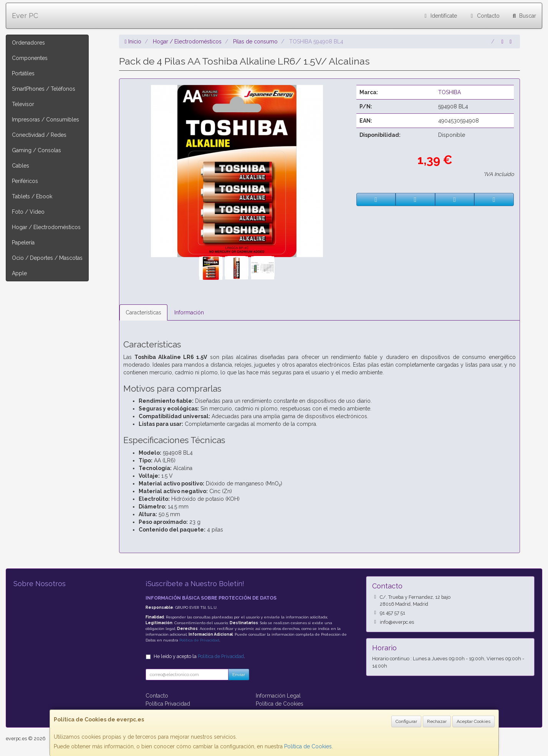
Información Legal (278, 696)
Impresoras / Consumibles (46, 120)
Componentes (30, 58)
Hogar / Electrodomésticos (46, 227)
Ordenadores (28, 43)
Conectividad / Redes (39, 135)
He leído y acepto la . (199, 656)
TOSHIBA (449, 92)
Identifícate (440, 16)
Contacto (484, 16)
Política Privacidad (168, 704)
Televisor (23, 104)
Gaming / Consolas (36, 150)
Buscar (524, 16)
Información (189, 312)
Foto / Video (28, 212)
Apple (19, 273)
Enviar (239, 675)
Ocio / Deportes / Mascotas (47, 258)
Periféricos (25, 181)
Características (143, 312)
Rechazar (437, 721)
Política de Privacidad (199, 640)
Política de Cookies (308, 746)
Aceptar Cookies (473, 721)
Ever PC (25, 16)
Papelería (23, 243)
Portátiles (23, 73)
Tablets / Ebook (32, 196)
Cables (21, 166)
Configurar (406, 721)
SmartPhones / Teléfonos (44, 89)
